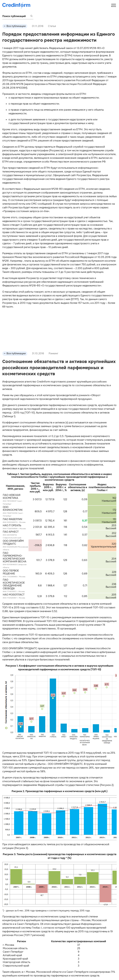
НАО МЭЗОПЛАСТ (14, 595)
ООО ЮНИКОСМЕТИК (13, 509)
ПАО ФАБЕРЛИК (13, 519)
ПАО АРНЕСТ (11, 532)
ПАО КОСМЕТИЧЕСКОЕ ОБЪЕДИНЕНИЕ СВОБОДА (14, 584)
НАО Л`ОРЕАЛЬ (12, 525)
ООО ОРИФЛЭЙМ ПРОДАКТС (13, 542)
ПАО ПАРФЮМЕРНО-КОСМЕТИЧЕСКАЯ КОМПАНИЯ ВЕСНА (15, 557)
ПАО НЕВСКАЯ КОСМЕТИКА (12, 496)
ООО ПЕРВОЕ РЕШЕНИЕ (11, 572)
